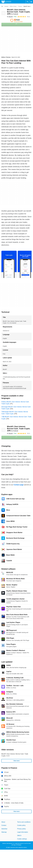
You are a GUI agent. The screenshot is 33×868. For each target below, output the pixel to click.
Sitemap (4, 832)
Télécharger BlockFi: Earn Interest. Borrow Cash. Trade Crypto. (15, 413)
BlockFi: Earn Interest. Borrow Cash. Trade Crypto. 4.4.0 (15, 755)
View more (16, 761)
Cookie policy (21, 825)
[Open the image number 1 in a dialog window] (25, 264)
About (3, 822)
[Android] (6, 6)
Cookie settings (22, 839)
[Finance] (20, 6)
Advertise (4, 829)
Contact (4, 825)
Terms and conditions (24, 822)
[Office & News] (13, 6)
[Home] (2, 6)
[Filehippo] (6, 2)
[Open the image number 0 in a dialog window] (9, 264)
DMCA (19, 836)
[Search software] (28, 2)
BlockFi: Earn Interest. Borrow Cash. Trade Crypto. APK (19, 12)
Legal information (23, 832)
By (10, 17)
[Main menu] (31, 2)
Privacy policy (22, 829)
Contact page (19, 485)
